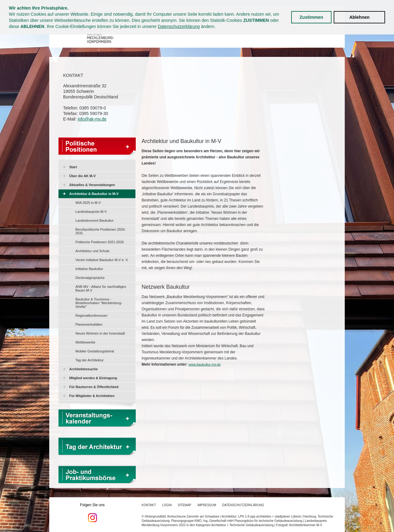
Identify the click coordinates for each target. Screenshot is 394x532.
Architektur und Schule (92, 251)
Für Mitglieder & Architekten (92, 396)
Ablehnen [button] (360, 17)
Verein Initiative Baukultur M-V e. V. (102, 260)
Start (73, 167)
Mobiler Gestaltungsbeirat (95, 351)
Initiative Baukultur (89, 269)
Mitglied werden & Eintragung (93, 378)
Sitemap (185, 505)
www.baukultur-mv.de (205, 364)
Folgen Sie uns (92, 513)
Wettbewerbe (85, 342)
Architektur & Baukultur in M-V (94, 194)
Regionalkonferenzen (91, 316)
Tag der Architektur (90, 360)
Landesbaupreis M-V (91, 212)
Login (167, 505)
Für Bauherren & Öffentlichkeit (94, 387)
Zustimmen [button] (311, 17)
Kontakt (149, 505)
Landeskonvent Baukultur (94, 220)
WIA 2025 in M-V (88, 203)
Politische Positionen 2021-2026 (100, 242)
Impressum (207, 505)
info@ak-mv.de (92, 119)
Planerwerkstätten (89, 324)
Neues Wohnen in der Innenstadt (100, 333)
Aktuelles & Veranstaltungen (92, 185)
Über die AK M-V (82, 176)
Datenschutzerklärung (179, 26)
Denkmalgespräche (90, 278)
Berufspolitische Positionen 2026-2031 (101, 231)
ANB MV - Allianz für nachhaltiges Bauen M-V (101, 288)
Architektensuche (83, 369)
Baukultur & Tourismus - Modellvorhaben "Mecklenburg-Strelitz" (99, 303)
